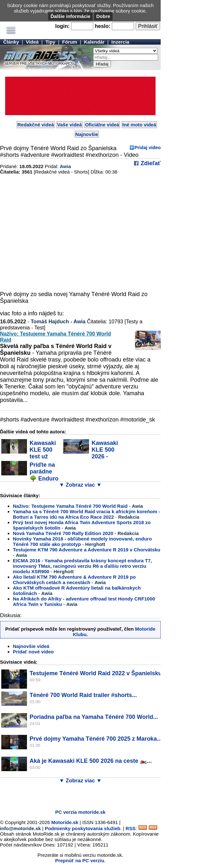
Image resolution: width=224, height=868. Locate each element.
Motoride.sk (65, 822)
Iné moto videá (139, 125)
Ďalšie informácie (70, 16)
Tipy (50, 42)
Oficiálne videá (102, 125)
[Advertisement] (75, 795)
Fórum (70, 42)
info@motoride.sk (20, 828)
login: (63, 26)
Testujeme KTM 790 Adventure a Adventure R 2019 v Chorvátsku (87, 550)
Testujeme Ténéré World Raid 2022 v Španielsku (96, 673)
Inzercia (121, 42)
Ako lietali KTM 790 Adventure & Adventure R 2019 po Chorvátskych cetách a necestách (74, 580)
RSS (131, 828)
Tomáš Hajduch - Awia (58, 321)
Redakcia (129, 517)
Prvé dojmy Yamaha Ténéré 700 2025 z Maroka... (96, 739)
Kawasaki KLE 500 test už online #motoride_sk (29, 453)
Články (11, 42)
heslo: (103, 26)
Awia (65, 166)
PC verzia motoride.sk (81, 812)
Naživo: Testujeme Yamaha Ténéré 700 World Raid (70, 506)
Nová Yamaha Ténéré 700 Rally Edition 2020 (63, 533)
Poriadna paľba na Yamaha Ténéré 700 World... (94, 717)
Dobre (103, 16)
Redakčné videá (36, 125)
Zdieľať (150, 163)
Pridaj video (148, 148)
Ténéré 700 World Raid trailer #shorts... (83, 695)
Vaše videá (70, 125)
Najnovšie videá (31, 646)
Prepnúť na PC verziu (80, 860)
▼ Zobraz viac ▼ (81, 485)
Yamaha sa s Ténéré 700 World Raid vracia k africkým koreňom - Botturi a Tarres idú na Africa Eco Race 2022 (86, 514)
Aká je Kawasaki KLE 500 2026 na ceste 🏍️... (91, 761)
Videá (32, 42)
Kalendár (94, 42)
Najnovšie (87, 134)
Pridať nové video (33, 652)
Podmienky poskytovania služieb (82, 828)
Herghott (95, 544)
